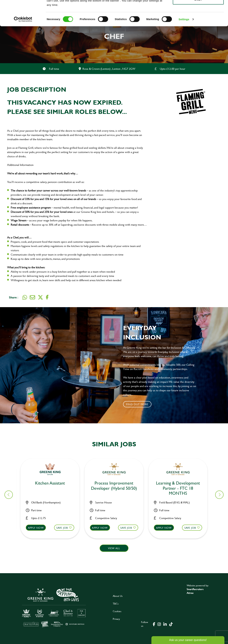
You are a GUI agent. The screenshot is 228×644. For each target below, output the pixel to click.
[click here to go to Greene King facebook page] (154, 624)
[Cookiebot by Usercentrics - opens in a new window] (23, 44)
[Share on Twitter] (40, 297)
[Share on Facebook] (47, 297)
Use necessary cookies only (198, 23)
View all (114, 548)
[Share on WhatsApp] (25, 297)
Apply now (38, 528)
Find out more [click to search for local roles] (137, 404)
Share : (14, 297)
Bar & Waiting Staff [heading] (52, 483)
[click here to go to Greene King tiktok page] (171, 624)
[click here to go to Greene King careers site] (54, 607)
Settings (184, 44)
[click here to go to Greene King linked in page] (165, 624)
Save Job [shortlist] (64, 528)
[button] (52, 531)
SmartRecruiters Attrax (195, 591)
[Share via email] (32, 297)
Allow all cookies (198, 9)
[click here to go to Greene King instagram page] (159, 624)
